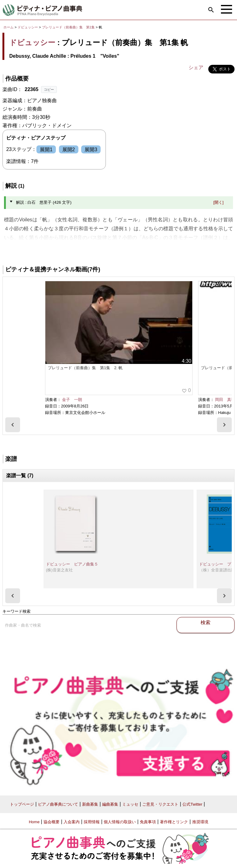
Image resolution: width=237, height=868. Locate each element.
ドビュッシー (28, 27)
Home (34, 822)
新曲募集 (90, 804)
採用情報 (92, 822)
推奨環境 (200, 822)
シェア (196, 67)
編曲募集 (110, 804)
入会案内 (72, 822)
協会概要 (52, 822)
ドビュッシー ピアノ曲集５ (72, 564)
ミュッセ (130, 804)
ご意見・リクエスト (160, 804)
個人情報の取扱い (120, 822)
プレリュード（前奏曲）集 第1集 (69, 27)
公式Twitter (192, 804)
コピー (49, 90)
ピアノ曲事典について (58, 804)
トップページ (22, 804)
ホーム (8, 27)
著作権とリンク (174, 822)
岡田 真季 (225, 400)
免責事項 (148, 822)
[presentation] (13, 425)
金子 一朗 (72, 400)
